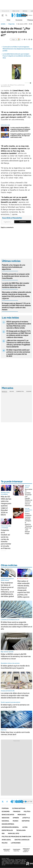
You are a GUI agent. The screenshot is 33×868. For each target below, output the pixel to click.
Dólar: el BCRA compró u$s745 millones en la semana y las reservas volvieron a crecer (16, 656)
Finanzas (17, 811)
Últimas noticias (19, 808)
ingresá (30, 15)
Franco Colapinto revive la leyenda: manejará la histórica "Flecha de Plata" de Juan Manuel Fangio (28, 523)
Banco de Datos (8, 815)
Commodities (20, 391)
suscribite (24, 15)
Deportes (11, 24)
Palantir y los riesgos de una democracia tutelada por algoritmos (14, 267)
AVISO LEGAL (6, 840)
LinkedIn (16, 802)
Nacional (5, 821)
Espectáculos (7, 830)
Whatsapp (26, 802)
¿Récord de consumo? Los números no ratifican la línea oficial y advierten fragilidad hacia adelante (18, 344)
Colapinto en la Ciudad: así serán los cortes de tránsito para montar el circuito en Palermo (6, 539)
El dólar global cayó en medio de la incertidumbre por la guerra (15, 667)
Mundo (16, 821)
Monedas (4, 391)
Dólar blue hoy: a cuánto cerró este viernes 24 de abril (15, 733)
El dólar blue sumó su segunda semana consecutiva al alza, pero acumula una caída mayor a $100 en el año (16, 626)
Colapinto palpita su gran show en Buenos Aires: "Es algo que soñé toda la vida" (21, 136)
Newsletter (28, 802)
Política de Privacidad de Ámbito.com (16, 837)
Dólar (9, 20)
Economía (19, 20)
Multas (5, 843)
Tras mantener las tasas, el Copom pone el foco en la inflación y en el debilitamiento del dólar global (7, 590)
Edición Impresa (8, 824)
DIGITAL (7, 850)
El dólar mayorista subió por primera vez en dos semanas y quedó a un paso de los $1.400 (18, 353)
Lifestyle (26, 818)
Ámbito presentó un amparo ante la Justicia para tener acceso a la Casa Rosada (16, 276)
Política (27, 811)
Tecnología (21, 830)
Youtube (21, 802)
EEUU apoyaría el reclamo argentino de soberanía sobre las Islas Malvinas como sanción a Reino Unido (19, 325)
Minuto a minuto (24, 579)
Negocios (5, 818)
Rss (3, 833)
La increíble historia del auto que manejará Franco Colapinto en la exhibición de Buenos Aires (17, 56)
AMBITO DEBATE (26, 850)
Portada (5, 808)
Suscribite (23, 222)
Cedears (29, 391)
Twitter (3, 802)
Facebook (7, 802)
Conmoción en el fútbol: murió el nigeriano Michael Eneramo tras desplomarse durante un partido (17, 49)
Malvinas (25, 11)
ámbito (3, 24)
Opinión (16, 818)
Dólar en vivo (16, 11)
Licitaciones (16, 843)
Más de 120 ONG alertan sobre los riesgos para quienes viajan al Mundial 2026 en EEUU (6, 506)
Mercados (22, 815)
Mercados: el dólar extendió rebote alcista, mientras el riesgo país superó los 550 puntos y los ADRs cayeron (16, 295)
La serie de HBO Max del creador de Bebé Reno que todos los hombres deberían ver (16, 285)
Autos (25, 827)
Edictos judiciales (22, 840)
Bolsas (12, 391)
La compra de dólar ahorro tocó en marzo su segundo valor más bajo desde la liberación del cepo (15, 695)
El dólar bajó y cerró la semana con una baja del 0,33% (15, 706)
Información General (10, 827)
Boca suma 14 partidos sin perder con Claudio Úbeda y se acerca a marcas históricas (29, 497)
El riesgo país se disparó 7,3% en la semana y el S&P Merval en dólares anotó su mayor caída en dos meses (16, 306)
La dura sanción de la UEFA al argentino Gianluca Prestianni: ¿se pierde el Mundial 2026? (20, 129)
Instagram (11, 802)
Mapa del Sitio (14, 833)
